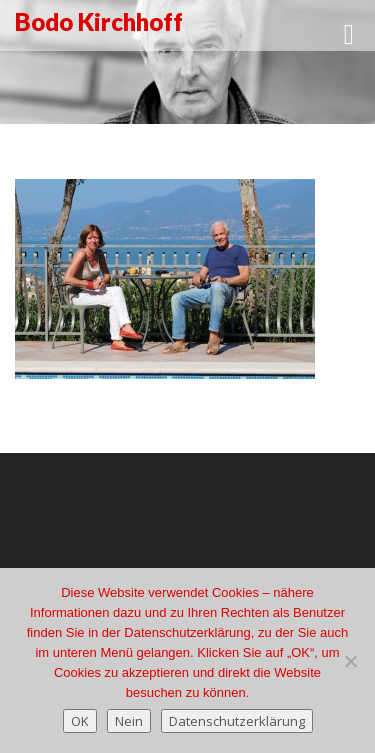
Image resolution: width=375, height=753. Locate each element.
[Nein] (350, 661)
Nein (129, 721)
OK (80, 721)
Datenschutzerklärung (237, 721)
